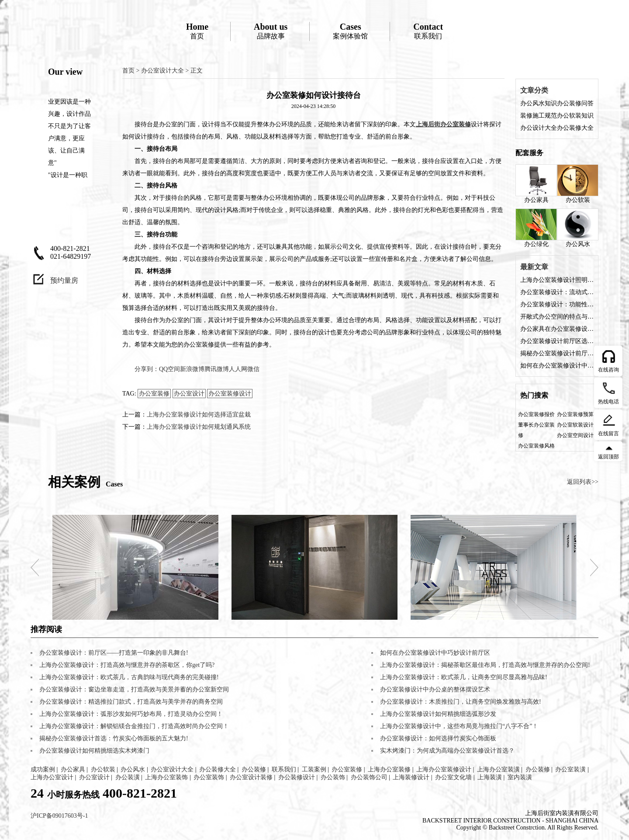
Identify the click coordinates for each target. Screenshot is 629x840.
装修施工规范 (539, 116)
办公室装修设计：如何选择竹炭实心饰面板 (438, 738)
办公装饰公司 (369, 777)
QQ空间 (169, 369)
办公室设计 (189, 394)
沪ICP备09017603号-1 (59, 816)
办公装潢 (128, 777)
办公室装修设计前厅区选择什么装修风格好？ (557, 341)
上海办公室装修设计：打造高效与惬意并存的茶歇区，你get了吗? (127, 665)
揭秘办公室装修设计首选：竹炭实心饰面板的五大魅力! (114, 738)
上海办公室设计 (52, 777)
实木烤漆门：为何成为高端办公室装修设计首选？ (447, 751)
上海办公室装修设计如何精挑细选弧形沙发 (438, 714)
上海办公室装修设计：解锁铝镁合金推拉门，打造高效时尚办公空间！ (134, 726)
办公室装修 (154, 394)
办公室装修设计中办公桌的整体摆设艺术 (435, 689)
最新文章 (534, 267)
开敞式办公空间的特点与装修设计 (557, 317)
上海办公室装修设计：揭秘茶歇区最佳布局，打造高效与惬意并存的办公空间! (485, 665)
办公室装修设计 (230, 394)
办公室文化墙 (453, 777)
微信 (253, 369)
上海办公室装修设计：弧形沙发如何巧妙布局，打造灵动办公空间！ (131, 714)
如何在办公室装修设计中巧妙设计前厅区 (557, 366)
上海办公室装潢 (498, 769)
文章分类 (534, 90)
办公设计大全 (539, 128)
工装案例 (314, 769)
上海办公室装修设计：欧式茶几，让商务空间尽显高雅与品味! (464, 677)
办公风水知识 (539, 103)
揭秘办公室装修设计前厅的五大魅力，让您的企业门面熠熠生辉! (557, 353)
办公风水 (578, 228)
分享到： (147, 369)
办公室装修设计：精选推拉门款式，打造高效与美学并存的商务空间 (131, 702)
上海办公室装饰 (166, 777)
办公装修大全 (575, 128)
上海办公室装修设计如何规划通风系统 (199, 427)
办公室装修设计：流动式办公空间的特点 (557, 292)
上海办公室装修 (389, 769)
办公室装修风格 (536, 446)
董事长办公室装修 (536, 430)
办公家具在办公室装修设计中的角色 (557, 329)
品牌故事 (271, 31)
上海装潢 (490, 777)
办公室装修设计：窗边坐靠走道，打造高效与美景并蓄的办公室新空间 (134, 689)
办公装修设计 (297, 777)
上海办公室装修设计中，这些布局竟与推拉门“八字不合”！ (459, 726)
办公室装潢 (570, 769)
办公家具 (536, 184)
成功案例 (43, 769)
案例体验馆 (350, 31)
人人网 (238, 369)
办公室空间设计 (575, 435)
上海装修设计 (411, 777)
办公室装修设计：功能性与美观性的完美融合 (557, 304)
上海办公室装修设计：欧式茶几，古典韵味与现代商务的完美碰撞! (129, 677)
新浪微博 (192, 369)
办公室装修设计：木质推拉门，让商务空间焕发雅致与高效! (461, 702)
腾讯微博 (217, 369)
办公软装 (578, 184)
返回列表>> (583, 482)
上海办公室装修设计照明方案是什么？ (557, 280)
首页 (197, 31)
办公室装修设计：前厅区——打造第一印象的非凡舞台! (114, 653)
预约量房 (64, 280)
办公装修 (254, 769)
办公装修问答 (575, 103)
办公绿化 (536, 228)
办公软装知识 (575, 116)
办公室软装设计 (575, 425)
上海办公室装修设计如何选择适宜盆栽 (199, 415)
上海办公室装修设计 (444, 769)
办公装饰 (333, 777)
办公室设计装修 (251, 777)
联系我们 (428, 31)
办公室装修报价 (536, 414)
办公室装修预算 (575, 414)
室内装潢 (520, 777)
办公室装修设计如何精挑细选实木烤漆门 (94, 751)
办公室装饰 (209, 777)
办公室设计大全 (162, 71)
